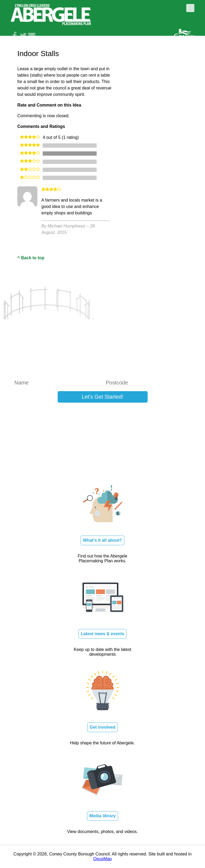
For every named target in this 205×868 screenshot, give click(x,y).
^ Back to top (31, 258)
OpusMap (102, 859)
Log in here (165, 413)
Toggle (190, 8)
